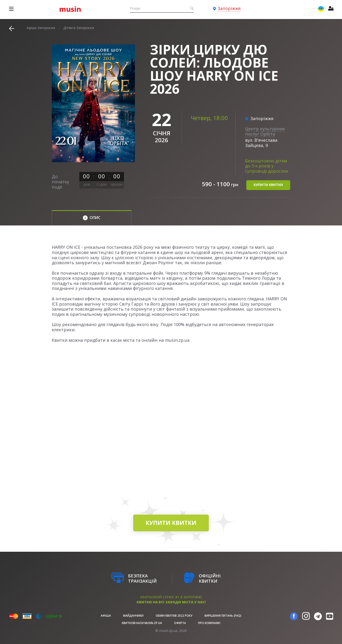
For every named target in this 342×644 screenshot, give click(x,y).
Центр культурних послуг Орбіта (265, 131)
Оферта (180, 623)
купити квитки (268, 185)
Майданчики (133, 616)
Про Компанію (209, 623)
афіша (106, 616)
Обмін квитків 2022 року (174, 616)
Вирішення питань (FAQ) (223, 616)
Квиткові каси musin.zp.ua (142, 623)
